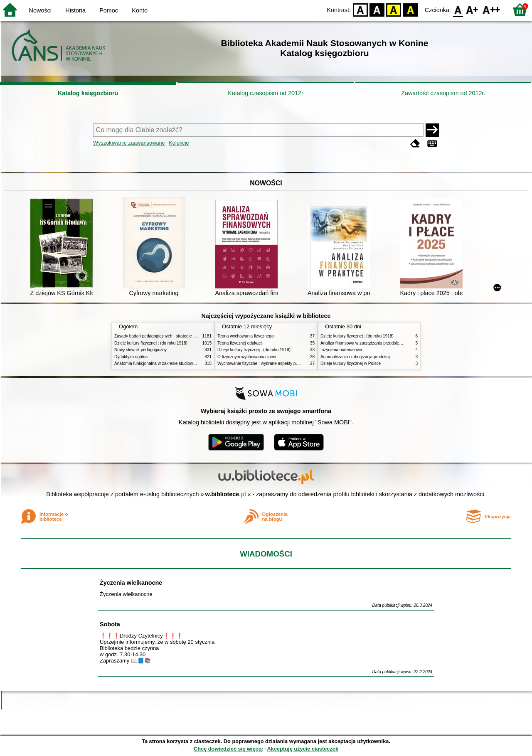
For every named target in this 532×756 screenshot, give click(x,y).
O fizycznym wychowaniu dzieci (247, 357)
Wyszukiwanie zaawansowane (129, 143)
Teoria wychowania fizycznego (246, 336)
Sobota (110, 624)
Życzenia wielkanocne (131, 583)
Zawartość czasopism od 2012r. (443, 93)
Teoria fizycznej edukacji (240, 343)
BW (377, 9)
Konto (140, 10)
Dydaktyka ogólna (131, 357)
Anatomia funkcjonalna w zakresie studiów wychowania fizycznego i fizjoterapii (187, 363)
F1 (472, 9)
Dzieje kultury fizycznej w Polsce (351, 363)
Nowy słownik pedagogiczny (140, 350)
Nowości (40, 10)
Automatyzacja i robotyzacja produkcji (356, 357)
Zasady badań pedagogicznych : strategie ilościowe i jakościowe (174, 336)
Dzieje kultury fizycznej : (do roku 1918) (151, 343)
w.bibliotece (226, 494)
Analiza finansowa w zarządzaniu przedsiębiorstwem (369, 343)
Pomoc (109, 10)
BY (410, 9)
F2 (491, 9)
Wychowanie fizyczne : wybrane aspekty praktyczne (266, 363)
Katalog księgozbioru (88, 93)
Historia (75, 10)
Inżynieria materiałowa (341, 350)
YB (394, 9)
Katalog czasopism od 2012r (266, 93)
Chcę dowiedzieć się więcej (228, 749)
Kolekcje (179, 143)
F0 (458, 9)
